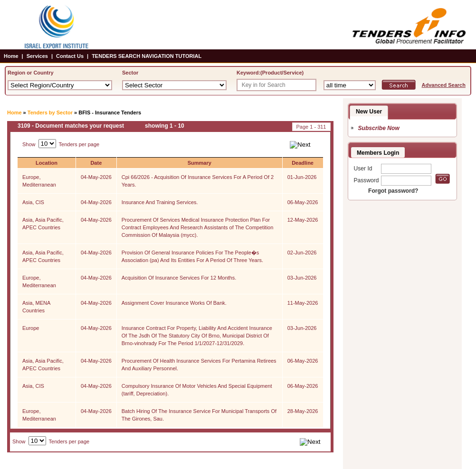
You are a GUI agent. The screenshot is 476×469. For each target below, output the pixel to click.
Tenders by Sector (50, 113)
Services (37, 56)
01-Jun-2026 (302, 177)
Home (11, 56)
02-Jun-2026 (302, 253)
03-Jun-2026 (302, 278)
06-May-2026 (303, 202)
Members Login (378, 153)
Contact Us (70, 56)
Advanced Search (444, 85)
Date (96, 163)
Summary (200, 163)
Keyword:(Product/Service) (270, 73)
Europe (31, 328)
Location (47, 163)
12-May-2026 (303, 220)
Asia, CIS (33, 202)
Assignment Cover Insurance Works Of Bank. (174, 303)
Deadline (303, 163)
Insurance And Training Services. (160, 202)
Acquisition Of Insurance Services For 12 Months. (179, 278)
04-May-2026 (96, 177)
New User (369, 112)
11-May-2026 (303, 303)
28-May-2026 (303, 411)
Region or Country (31, 73)
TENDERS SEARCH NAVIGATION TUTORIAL (147, 56)
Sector (130, 73)
